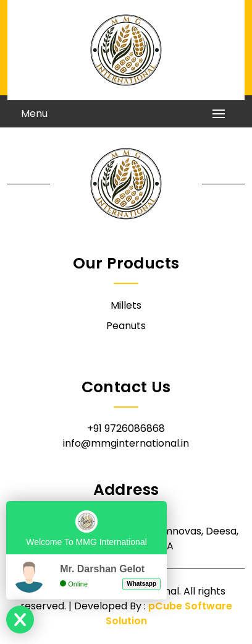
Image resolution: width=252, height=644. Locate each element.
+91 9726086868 (126, 428)
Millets (126, 305)
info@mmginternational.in (126, 443)
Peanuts (126, 326)
